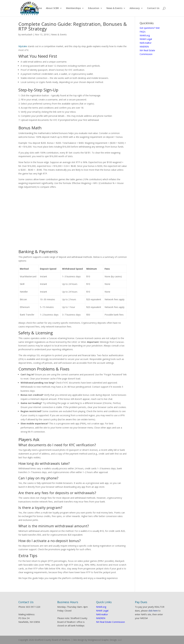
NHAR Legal (146, 39)
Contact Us (153, 8)
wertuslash (27, 34)
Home (39, 8)
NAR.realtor (146, 43)
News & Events (114, 8)
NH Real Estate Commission (110, 622)
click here (153, 611)
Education (94, 8)
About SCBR (52, 8)
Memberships (73, 8)
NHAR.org (145, 35)
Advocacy (135, 8)
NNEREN (144, 47)
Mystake (23, 46)
